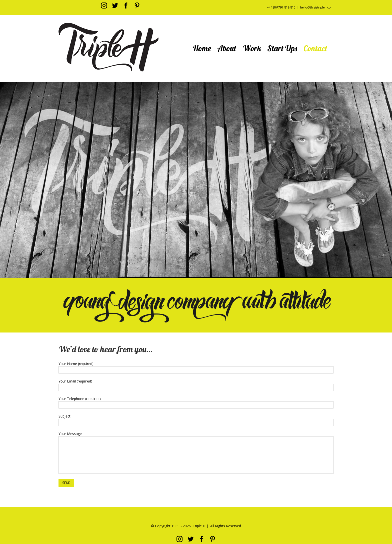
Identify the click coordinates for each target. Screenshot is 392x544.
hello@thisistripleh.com (317, 7)
